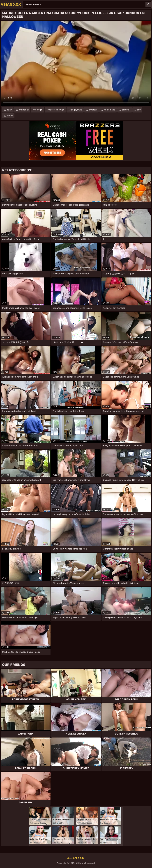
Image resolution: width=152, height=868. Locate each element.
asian (9, 110)
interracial (24, 110)
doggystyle (77, 110)
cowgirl (39, 110)
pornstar (126, 110)
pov (139, 110)
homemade (109, 110)
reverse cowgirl (57, 110)
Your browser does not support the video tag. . (76, 63)
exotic (10, 116)
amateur (93, 110)
